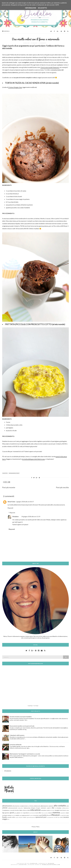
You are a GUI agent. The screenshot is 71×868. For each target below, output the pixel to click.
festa (61, 810)
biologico (33, 808)
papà (20, 815)
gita (15, 813)
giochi (12, 813)
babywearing (27, 808)
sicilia (13, 817)
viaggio (5, 819)
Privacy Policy (36, 827)
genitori (7, 813)
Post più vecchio (62, 487)
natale (17, 815)
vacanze (66, 817)
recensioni (36, 815)
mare (67, 813)
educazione (36, 810)
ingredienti (26, 813)
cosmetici (12, 810)
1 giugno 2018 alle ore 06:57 (25, 502)
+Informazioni (30, 8)
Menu (6, 31)
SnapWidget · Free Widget (33, 706)
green (18, 813)
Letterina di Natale (16, 745)
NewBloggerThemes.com (51, 865)
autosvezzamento (13, 808)
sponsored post (14, 473)
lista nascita (45, 813)
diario (21, 810)
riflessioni (55, 815)
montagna (5, 815)
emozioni (44, 810)
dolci (29, 810)
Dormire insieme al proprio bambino (21, 717)
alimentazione (7, 806)
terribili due (57, 817)
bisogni (38, 808)
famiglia (57, 810)
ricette (5, 473)
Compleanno (6, 810)
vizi (8, 819)
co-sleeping (58, 808)
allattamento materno (47, 806)
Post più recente (9, 487)
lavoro (37, 813)
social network (19, 817)
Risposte (12, 513)
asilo (68, 806)
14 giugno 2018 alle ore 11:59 (31, 516)
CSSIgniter (23, 865)
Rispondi (10, 508)
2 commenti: (43, 43)
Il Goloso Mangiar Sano (15, 87)
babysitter (21, 808)
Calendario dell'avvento (17, 735)
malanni (50, 813)
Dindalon (15, 516)
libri (40, 813)
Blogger (51, 863)
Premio (31, 815)
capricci (49, 808)
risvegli (62, 815)
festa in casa (66, 810)
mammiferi (63, 813)
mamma (56, 812)
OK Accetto (42, 8)
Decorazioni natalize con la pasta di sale (22, 726)
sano (68, 815)
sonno (25, 817)
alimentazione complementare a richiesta (23, 806)
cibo (53, 808)
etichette (52, 810)
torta (61, 817)
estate (48, 810)
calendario (43, 808)
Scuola (4, 817)
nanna (10, 815)
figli (3, 813)
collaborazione (65, 808)
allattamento (37, 806)
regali (40, 815)
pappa (23, 815)
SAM (65, 815)
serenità (9, 817)
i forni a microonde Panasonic (50, 67)
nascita (13, 815)
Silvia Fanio (11, 502)
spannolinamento (31, 817)
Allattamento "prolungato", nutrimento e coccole (25, 754)
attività (5, 808)
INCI (22, 813)
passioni (27, 815)
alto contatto (60, 806)
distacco (25, 810)
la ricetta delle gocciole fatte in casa (33, 459)
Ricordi (49, 815)
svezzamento (50, 817)
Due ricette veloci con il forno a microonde (36, 39)
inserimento (32, 813)
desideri (17, 810)
